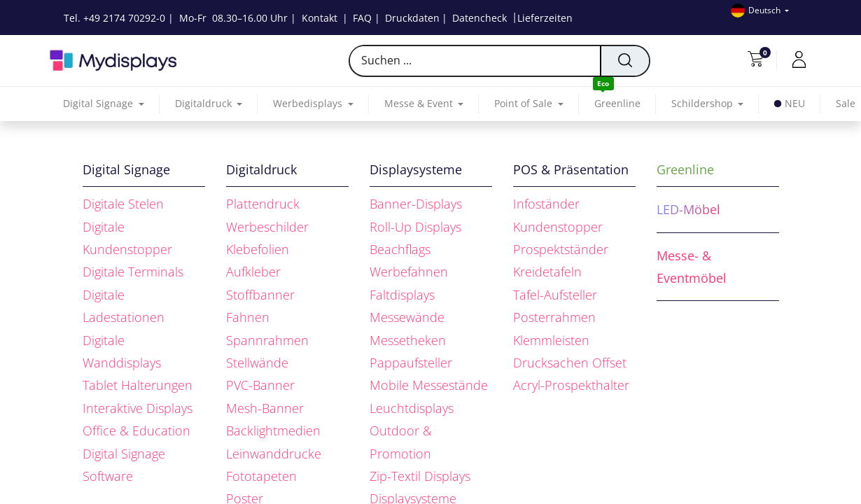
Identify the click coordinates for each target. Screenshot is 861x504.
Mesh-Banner (265, 408)
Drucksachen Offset (570, 363)
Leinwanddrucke (274, 454)
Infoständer (546, 204)
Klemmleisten (551, 340)
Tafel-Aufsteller (555, 295)
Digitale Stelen (123, 204)
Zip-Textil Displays (420, 476)
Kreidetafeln (547, 272)
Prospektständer (561, 249)
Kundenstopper (558, 227)
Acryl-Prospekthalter (571, 385)
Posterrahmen (554, 317)
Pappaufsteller (411, 363)
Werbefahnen (409, 272)
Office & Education (136, 430)
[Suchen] (624, 61)
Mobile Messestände (429, 385)
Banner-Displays (416, 204)
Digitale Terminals (133, 272)
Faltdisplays (402, 295)
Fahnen (248, 317)
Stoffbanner (260, 295)
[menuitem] (617, 104)
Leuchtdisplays (412, 408)
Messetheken (408, 340)
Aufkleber (253, 272)
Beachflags (400, 249)
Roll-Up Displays (415, 227)
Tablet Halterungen (138, 385)
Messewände (407, 317)
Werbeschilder (267, 227)
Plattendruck (263, 204)
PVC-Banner (260, 385)
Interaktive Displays (138, 408)
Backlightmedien (273, 430)
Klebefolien (258, 249)
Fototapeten (261, 476)
